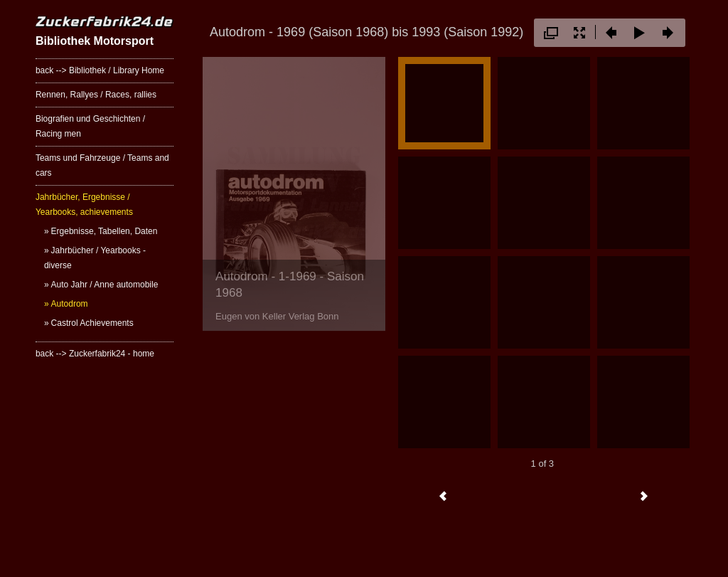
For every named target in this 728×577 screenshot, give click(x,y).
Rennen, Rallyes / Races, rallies (96, 95)
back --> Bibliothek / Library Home (100, 70)
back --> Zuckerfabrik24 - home (95, 354)
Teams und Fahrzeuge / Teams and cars (102, 165)
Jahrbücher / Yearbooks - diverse (95, 258)
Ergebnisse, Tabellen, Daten (105, 231)
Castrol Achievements (92, 323)
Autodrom (70, 304)
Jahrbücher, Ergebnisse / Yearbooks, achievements (84, 205)
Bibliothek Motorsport (95, 41)
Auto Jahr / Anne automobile (105, 285)
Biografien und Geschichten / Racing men (90, 126)
